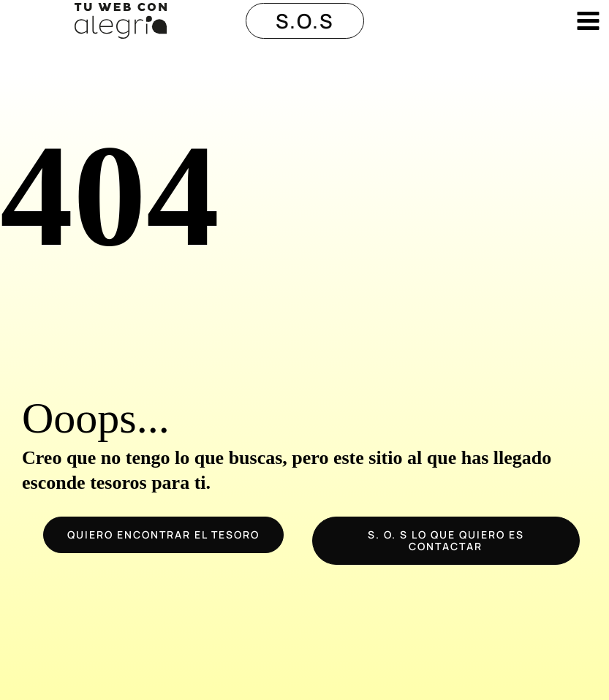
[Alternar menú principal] (588, 21)
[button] (305, 21)
